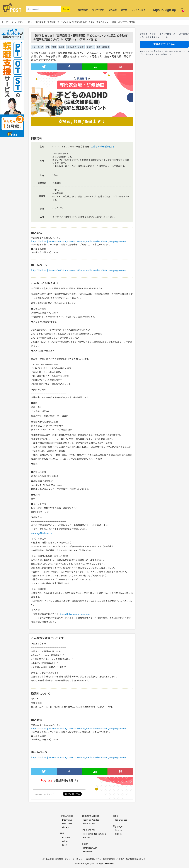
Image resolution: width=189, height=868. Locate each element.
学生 (48, 47)
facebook (66, 837)
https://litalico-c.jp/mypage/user (75, 614)
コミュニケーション (75, 47)
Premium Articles (91, 820)
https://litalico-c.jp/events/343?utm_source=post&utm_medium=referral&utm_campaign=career (79, 241)
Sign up (119, 830)
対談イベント (89, 823)
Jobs (115, 816)
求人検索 (113, 10)
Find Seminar (88, 830)
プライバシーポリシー (75, 859)
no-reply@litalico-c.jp (42, 533)
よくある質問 (48, 859)
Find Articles (67, 816)
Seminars (87, 837)
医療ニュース (68, 823)
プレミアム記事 (138, 10)
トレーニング (37, 47)
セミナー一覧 (24, 22)
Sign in (118, 834)
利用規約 (121, 859)
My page (118, 826)
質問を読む (88, 851)
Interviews (67, 820)
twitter (65, 841)
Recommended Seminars (95, 834)
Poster (84, 844)
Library (65, 827)
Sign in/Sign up (164, 10)
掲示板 (124, 10)
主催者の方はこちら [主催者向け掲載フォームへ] (164, 44)
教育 (54, 47)
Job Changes (121, 820)
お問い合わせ (109, 859)
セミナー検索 (98, 10)
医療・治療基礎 (103, 47)
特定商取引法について (136, 859)
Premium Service (90, 816)
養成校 (62, 47)
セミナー (90, 47)
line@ (65, 845)
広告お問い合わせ (94, 859)
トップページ (8, 22)
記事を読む (83, 10)
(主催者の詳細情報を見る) (103, 147)
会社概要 (59, 859)
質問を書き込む (90, 848)
